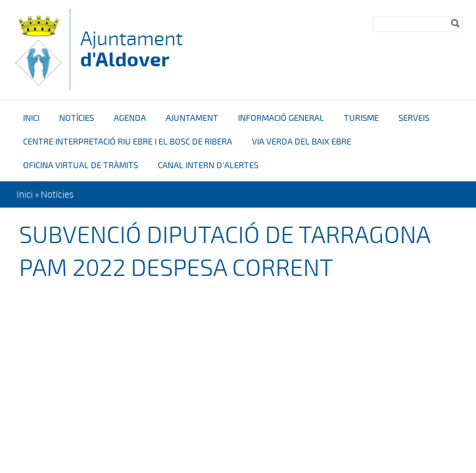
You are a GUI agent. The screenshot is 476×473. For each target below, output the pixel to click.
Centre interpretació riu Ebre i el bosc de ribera (128, 142)
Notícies (77, 118)
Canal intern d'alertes (208, 166)
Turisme (361, 118)
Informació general (281, 118)
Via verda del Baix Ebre (301, 142)
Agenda (130, 118)
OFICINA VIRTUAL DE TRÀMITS (81, 166)
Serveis (414, 118)
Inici (31, 118)
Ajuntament (131, 49)
